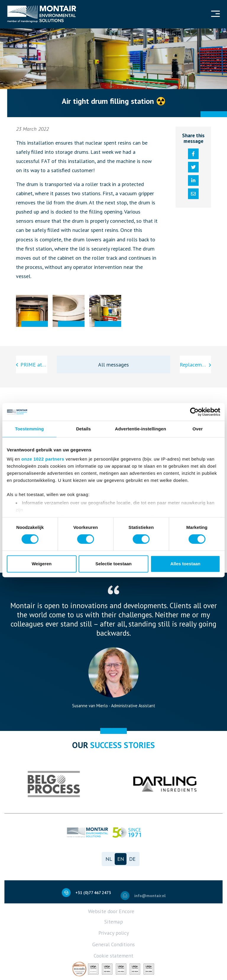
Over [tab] (198, 429)
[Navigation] (215, 14)
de (132, 859)
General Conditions (113, 944)
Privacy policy (114, 933)
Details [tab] (83, 429)
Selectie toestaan (114, 564)
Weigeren (42, 564)
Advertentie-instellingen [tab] (141, 429)
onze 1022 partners (43, 459)
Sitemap (114, 922)
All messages (113, 365)
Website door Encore (111, 911)
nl (109, 859)
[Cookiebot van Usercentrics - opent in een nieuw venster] (194, 412)
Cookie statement (113, 956)
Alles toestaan (185, 564)
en (121, 859)
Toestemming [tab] (30, 429)
